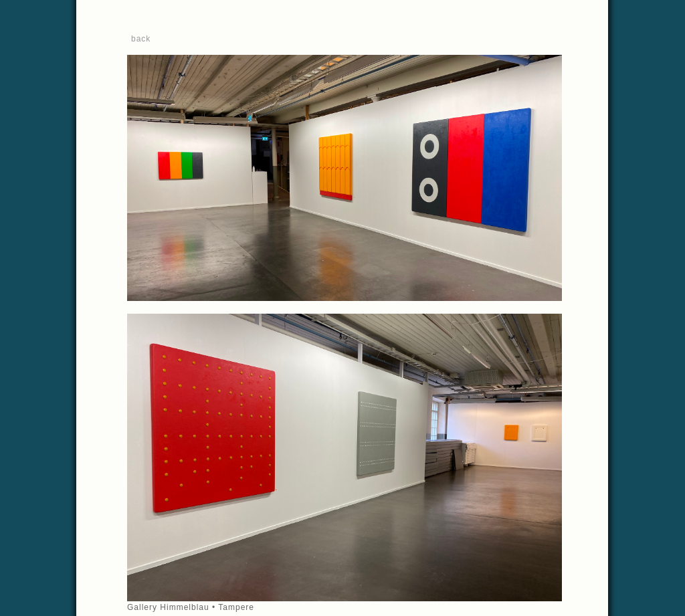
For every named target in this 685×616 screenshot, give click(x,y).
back (141, 39)
